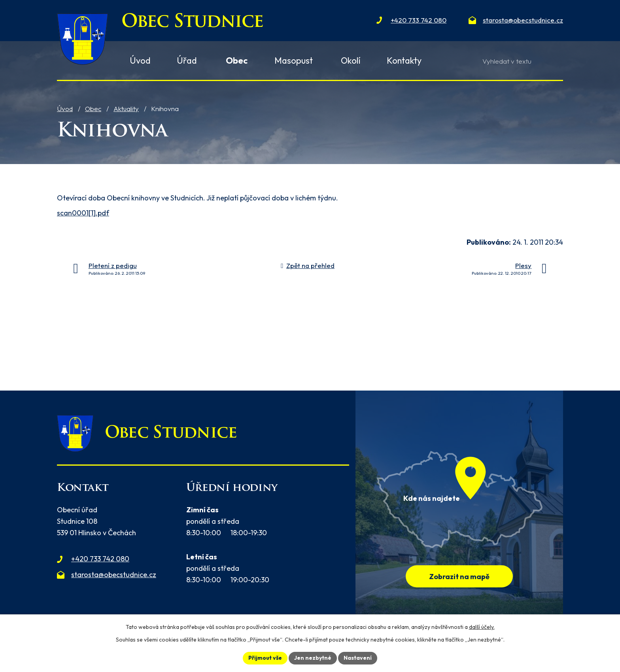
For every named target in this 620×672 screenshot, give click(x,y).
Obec (93, 109)
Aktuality (126, 109)
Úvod (65, 109)
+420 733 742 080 (100, 559)
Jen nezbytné (313, 658)
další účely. (482, 627)
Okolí (351, 60)
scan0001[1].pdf (83, 213)
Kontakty (404, 60)
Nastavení (358, 658)
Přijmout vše (265, 658)
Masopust (294, 60)
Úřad (187, 60)
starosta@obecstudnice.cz (114, 575)
